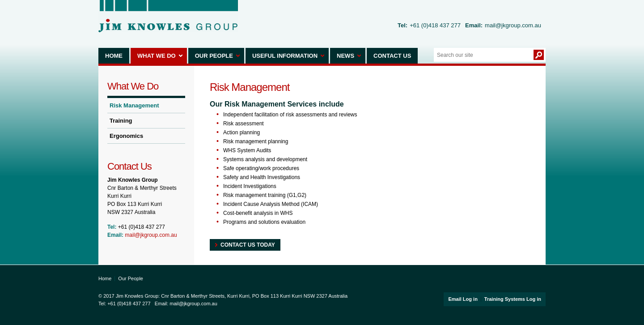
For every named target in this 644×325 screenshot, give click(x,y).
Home (114, 56)
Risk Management (134, 105)
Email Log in (463, 299)
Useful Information (285, 56)
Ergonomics (126, 136)
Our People (214, 56)
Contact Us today (248, 245)
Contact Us (392, 56)
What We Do (157, 56)
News (345, 56)
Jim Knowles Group (168, 16)
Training (121, 121)
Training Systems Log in (513, 299)
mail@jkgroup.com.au (513, 25)
